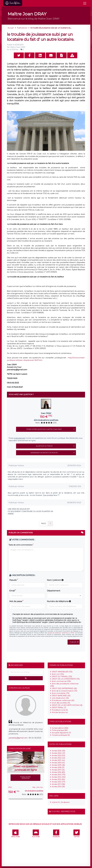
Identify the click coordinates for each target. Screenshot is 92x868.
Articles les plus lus (60, 712)
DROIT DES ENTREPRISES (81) (64, 688)
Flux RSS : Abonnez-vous (63, 811)
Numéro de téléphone (59, 601)
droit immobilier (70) (61, 693)
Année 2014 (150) (59, 777)
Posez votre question (25, 778)
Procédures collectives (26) (63, 700)
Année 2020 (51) (58, 763)
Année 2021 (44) (58, 760)
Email (12, 591)
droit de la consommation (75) (65, 691)
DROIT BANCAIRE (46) (61, 696)
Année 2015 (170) (59, 775)
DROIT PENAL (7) (59, 708)
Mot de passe (16, 601)
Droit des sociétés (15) (61, 703)
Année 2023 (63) (58, 756)
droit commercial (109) (61, 681)
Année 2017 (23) (58, 770)
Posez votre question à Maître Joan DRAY (51, 429)
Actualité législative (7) (61, 733)
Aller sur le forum (56, 446)
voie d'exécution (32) (60, 698)
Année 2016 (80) (58, 772)
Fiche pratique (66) (60, 730)
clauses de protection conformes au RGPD (61, 633)
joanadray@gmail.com (18, 738)
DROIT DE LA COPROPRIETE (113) (66, 679)
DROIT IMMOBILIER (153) (62, 672)
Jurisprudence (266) (60, 728)
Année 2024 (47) (58, 753)
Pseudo (13, 580)
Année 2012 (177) (59, 782)
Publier (75, 642)
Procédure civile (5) (60, 710)
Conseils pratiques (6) (61, 735)
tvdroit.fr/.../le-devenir (61, 802)
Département (54, 591)
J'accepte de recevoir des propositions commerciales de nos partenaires (43, 614)
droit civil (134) (58, 674)
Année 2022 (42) (58, 758)
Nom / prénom (55, 580)
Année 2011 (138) (58, 784)
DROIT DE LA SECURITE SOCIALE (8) (67, 705)
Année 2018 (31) (58, 767)
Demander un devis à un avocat (53, 453)
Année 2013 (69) (58, 779)
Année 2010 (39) (58, 787)
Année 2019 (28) (58, 765)
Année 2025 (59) (58, 751)
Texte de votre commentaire (20, 545)
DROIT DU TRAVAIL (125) (62, 676)
